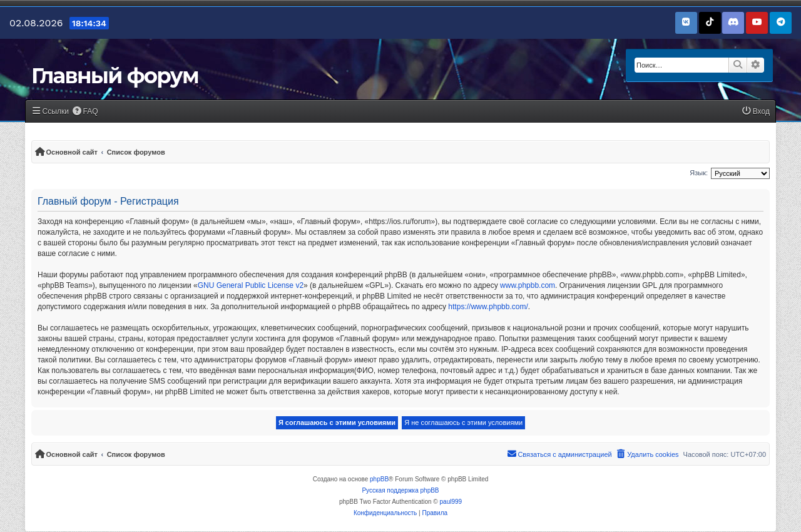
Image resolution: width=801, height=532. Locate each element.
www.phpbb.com (528, 285)
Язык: (699, 173)
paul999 (451, 502)
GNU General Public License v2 (251, 285)
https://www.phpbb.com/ (488, 307)
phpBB (379, 479)
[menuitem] (85, 112)
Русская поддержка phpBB (400, 490)
